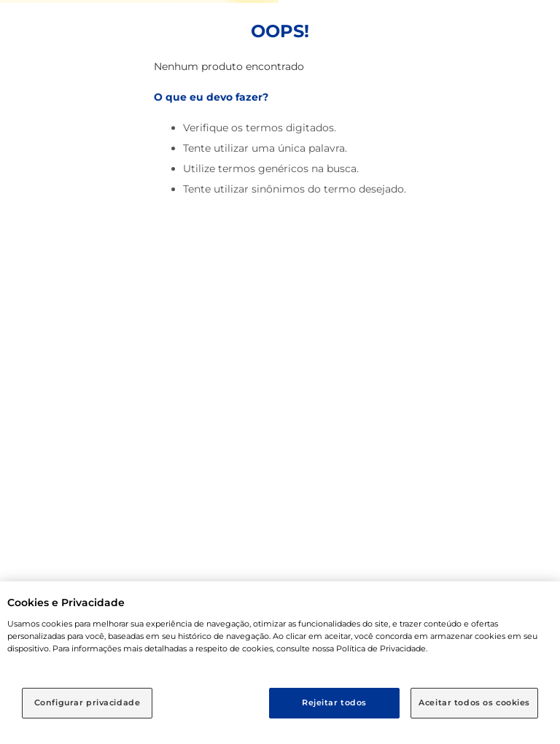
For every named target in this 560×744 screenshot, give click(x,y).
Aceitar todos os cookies (474, 702)
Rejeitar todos (334, 702)
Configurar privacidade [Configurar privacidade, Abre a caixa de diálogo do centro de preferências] (87, 702)
